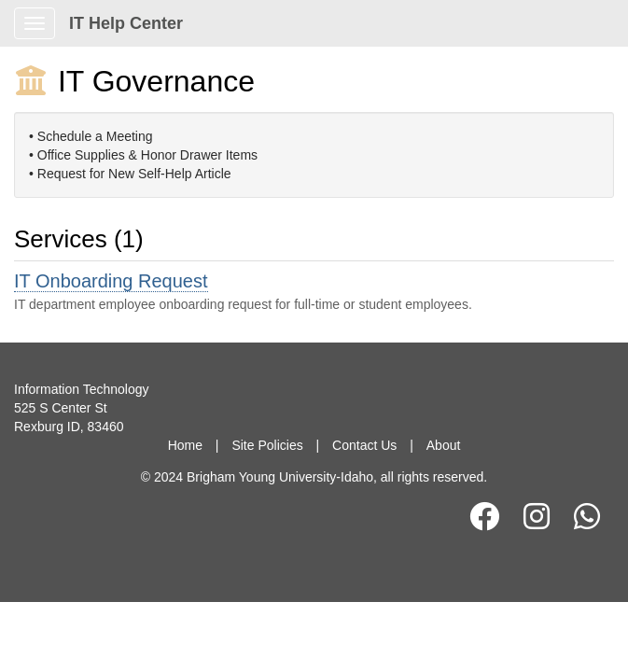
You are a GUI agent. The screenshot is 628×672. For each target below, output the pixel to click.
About (444, 445)
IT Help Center (126, 23)
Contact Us (364, 445)
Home (185, 445)
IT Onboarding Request (111, 281)
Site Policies (267, 445)
